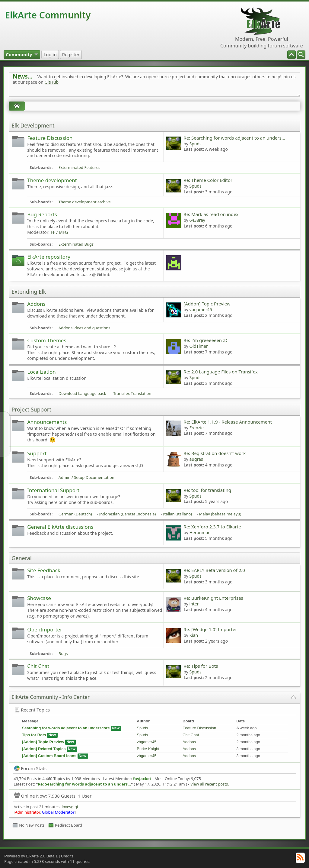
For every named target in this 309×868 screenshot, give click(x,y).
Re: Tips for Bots (201, 666)
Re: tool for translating (207, 490)
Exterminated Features (80, 167)
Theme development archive (85, 202)
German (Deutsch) (75, 514)
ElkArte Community (48, 15)
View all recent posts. (210, 784)
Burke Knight (148, 749)
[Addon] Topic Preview (207, 304)
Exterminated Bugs (76, 244)
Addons (36, 304)
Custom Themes (47, 340)
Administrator (27, 812)
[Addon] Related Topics (44, 749)
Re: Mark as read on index (211, 214)
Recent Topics (32, 710)
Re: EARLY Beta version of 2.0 (214, 570)
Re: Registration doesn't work (215, 453)
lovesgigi (70, 807)
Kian (194, 635)
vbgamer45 (201, 310)
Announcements (47, 422)
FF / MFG (59, 232)
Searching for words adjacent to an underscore (66, 728)
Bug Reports (42, 214)
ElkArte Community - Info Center (51, 697)
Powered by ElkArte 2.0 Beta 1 (31, 856)
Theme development (52, 180)
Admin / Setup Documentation (86, 477)
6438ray (197, 220)
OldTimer (198, 346)
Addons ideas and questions (84, 328)
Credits (67, 856)
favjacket (142, 779)
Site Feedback (44, 570)
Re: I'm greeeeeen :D (205, 340)
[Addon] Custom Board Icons (49, 756)
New (116, 728)
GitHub (52, 82)
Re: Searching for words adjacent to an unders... (234, 138)
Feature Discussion (50, 138)
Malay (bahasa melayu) (220, 514)
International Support (53, 490)
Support (37, 453)
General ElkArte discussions (60, 527)
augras (196, 459)
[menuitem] (301, 55)
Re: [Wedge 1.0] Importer (210, 629)
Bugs (63, 653)
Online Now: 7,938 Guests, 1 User (53, 796)
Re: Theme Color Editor (208, 180)
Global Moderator (58, 812)
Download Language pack (82, 393)
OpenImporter (45, 629)
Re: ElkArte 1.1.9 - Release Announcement (228, 422)
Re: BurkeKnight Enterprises (213, 598)
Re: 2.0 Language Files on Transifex (221, 372)
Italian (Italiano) (177, 514)
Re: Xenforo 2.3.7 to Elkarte (212, 527)
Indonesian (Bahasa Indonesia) (127, 514)
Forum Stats (30, 768)
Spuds (195, 144)
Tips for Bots (34, 735)
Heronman (200, 532)
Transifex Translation (132, 393)
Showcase (39, 598)
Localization (41, 372)
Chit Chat (38, 666)
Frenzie (196, 428)
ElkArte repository (49, 257)
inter (194, 604)
